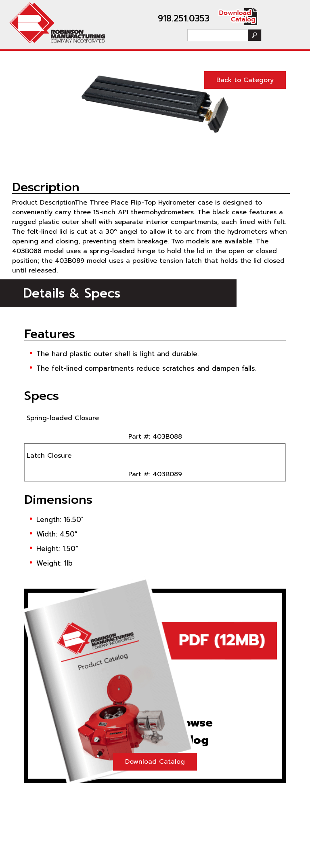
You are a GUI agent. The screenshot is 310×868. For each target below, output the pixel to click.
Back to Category (245, 80)
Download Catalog (155, 762)
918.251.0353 (184, 19)
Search (254, 35)
